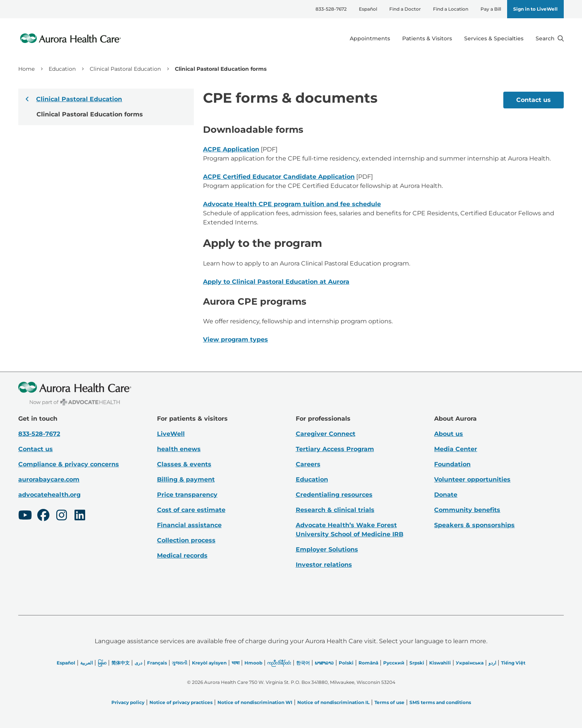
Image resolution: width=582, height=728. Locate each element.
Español (368, 9)
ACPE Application (231, 149)
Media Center (456, 449)
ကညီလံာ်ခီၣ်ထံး (279, 663)
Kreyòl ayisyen (209, 663)
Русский (394, 663)
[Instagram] (62, 516)
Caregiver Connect (326, 434)
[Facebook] (43, 516)
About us (449, 434)
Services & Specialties (494, 38)
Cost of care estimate (191, 510)
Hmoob (253, 663)
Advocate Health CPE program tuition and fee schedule (292, 204)
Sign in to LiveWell (535, 9)
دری (138, 663)
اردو (492, 663)
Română (368, 663)
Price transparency (187, 495)
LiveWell (171, 434)
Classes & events (184, 464)
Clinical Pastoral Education (125, 69)
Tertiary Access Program (335, 449)
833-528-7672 (331, 9)
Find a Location (451, 9)
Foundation (452, 464)
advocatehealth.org (49, 495)
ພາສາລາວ (324, 663)
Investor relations (324, 565)
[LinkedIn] (80, 516)
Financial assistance (189, 525)
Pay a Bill (491, 9)
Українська (470, 663)
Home (26, 69)
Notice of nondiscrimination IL (333, 702)
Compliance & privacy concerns (69, 464)
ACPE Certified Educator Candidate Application (279, 177)
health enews (179, 449)
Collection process (186, 540)
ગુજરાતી (179, 663)
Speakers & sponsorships (474, 525)
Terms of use (389, 702)
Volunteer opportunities (472, 479)
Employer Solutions (327, 549)
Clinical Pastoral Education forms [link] (221, 69)
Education (62, 69)
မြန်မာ (102, 663)
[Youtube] (25, 516)
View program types (235, 339)
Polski (346, 663)
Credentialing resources (334, 495)
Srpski (417, 663)
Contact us (534, 100)
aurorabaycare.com (49, 479)
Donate (446, 495)
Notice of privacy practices (181, 702)
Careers (308, 464)
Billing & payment (186, 479)
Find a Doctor (405, 9)
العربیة (86, 663)
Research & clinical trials (335, 510)
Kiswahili (440, 663)
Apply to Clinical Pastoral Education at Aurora (276, 282)
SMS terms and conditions (440, 702)
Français (157, 663)
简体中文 (121, 663)
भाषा (235, 663)
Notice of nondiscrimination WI (255, 702)
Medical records (182, 556)
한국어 (303, 663)
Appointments (370, 38)
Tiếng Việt (513, 663)
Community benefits (467, 510)
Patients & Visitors (427, 38)
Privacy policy (128, 702)
